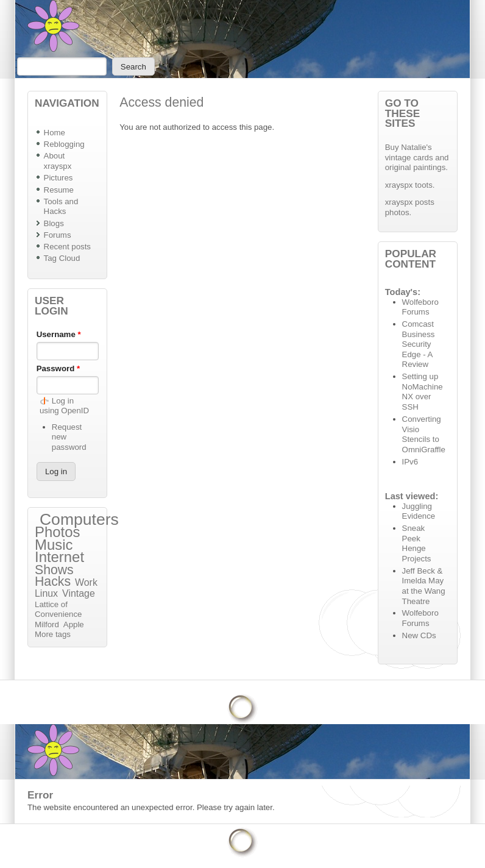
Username (59, 334)
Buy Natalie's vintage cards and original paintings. (417, 157)
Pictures (58, 178)
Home (55, 133)
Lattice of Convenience (58, 610)
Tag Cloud (62, 258)
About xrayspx (58, 161)
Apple (74, 624)
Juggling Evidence (419, 511)
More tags (53, 634)
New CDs (419, 635)
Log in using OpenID (64, 406)
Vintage (79, 593)
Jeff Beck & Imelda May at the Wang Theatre (424, 586)
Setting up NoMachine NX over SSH (423, 392)
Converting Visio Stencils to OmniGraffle (424, 434)
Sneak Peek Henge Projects (417, 543)
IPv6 (410, 462)
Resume (59, 190)
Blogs (54, 223)
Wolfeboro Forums (420, 307)
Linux (46, 593)
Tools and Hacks (61, 207)
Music (54, 545)
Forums (58, 235)
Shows (54, 570)
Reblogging (64, 144)
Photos (57, 532)
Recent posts (67, 247)
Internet (59, 557)
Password (58, 368)
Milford (47, 624)
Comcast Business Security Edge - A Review (419, 344)
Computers (79, 519)
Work (86, 582)
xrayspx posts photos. (410, 207)
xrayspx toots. (410, 185)
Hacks (53, 582)
